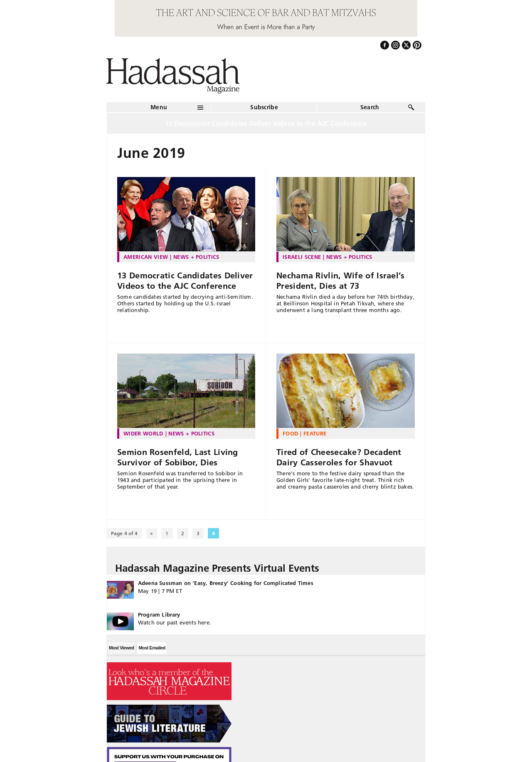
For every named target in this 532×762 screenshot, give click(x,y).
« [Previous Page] (151, 533)
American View (146, 257)
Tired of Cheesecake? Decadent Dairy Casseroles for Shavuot (339, 457)
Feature (315, 433)
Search (370, 107)
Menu (159, 107)
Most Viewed (121, 648)
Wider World (143, 433)
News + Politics (196, 257)
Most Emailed (152, 648)
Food (290, 433)
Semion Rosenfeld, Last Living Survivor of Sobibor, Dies (178, 457)
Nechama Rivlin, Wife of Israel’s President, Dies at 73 (341, 281)
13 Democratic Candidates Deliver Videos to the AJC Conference (185, 281)
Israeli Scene (302, 257)
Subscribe (264, 107)
